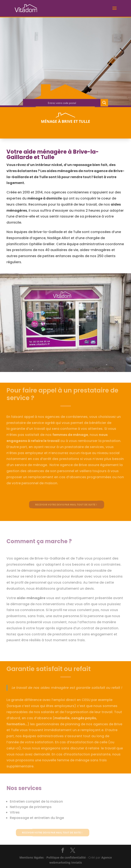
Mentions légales (32, 857)
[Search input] (62, 103)
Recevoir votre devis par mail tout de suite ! (67, 505)
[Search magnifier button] (104, 103)
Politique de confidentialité (66, 857)
